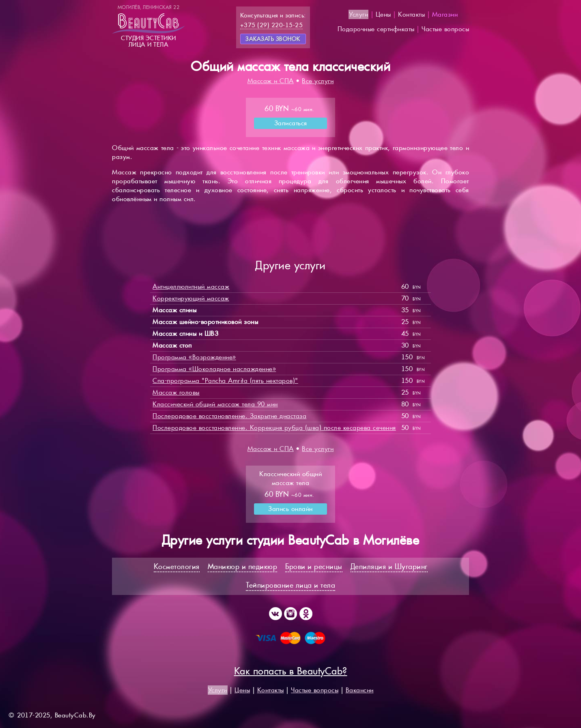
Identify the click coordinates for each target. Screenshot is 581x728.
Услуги (358, 14)
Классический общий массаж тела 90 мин (215, 404)
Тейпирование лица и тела (290, 585)
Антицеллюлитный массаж (191, 287)
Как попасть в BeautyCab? (291, 671)
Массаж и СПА (271, 81)
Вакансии (360, 690)
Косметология (177, 566)
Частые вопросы (445, 29)
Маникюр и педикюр (243, 566)
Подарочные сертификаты (376, 29)
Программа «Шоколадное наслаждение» (214, 369)
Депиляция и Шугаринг (389, 566)
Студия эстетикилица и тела (148, 26)
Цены (383, 14)
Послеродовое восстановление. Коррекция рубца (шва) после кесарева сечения (274, 428)
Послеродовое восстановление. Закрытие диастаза (229, 416)
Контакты (411, 14)
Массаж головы (176, 392)
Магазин (445, 14)
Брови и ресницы (314, 566)
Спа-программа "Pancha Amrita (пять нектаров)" (225, 381)
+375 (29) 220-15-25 (272, 25)
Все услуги (318, 81)
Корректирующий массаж (191, 298)
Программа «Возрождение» (194, 357)
